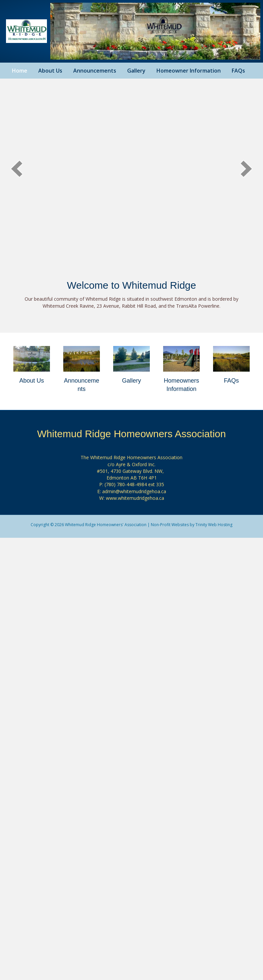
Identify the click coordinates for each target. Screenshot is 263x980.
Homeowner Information (189, 71)
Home (20, 71)
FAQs (238, 71)
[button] (17, 169)
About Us (50, 71)
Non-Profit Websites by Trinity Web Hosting (192, 525)
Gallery (136, 71)
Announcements (95, 71)
